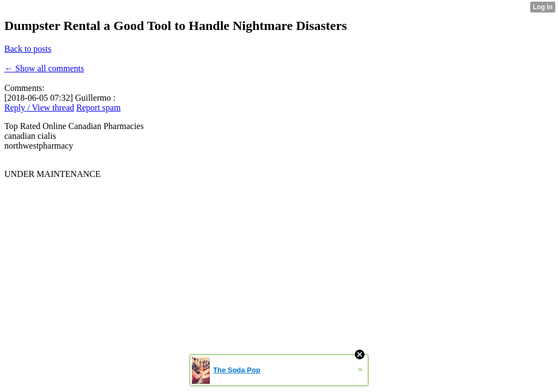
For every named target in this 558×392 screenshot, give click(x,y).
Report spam (98, 108)
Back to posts (28, 49)
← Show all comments (44, 68)
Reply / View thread (39, 108)
